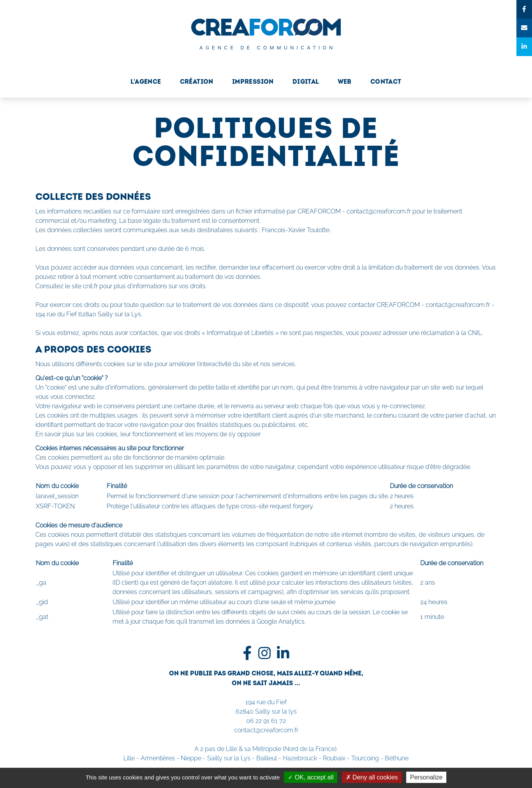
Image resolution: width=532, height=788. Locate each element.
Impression (253, 82)
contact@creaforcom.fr (266, 730)
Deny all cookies (372, 777)
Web (345, 82)
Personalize (426, 777)
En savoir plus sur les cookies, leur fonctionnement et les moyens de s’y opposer (148, 434)
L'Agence (146, 82)
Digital (306, 82)
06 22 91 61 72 (266, 721)
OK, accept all (311, 777)
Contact (386, 82)
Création (197, 82)
